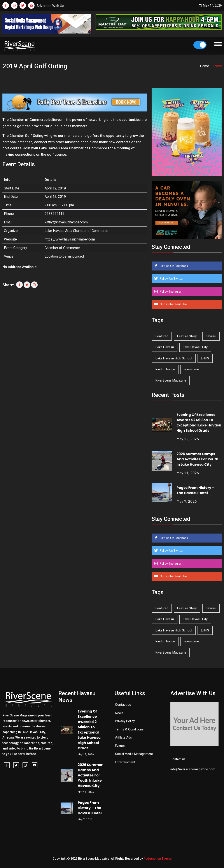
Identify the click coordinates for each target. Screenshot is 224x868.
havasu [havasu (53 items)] (211, 336)
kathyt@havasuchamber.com (66, 222)
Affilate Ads (123, 737)
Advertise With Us (50, 6)
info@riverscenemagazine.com (193, 769)
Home (205, 66)
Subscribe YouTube (173, 304)
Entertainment (125, 762)
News (119, 713)
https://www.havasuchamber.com (70, 239)
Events (120, 746)
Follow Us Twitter (171, 279)
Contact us (123, 705)
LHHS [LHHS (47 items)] (205, 358)
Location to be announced (64, 256)
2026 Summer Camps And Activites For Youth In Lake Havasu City (197, 459)
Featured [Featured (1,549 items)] (162, 336)
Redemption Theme (157, 859)
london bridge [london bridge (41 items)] (165, 369)
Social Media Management (134, 754)
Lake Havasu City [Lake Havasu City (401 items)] (195, 347)
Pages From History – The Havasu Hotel (196, 490)
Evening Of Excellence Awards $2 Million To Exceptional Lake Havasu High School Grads (199, 423)
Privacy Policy (125, 721)
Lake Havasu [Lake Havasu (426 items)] (165, 347)
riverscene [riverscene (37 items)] (191, 369)
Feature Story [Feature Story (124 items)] (187, 336)
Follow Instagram (171, 292)
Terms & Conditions (129, 729)
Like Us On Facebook (174, 266)
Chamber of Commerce (62, 248)
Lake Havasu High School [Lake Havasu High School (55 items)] (174, 358)
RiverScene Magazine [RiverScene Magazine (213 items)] (171, 380)
